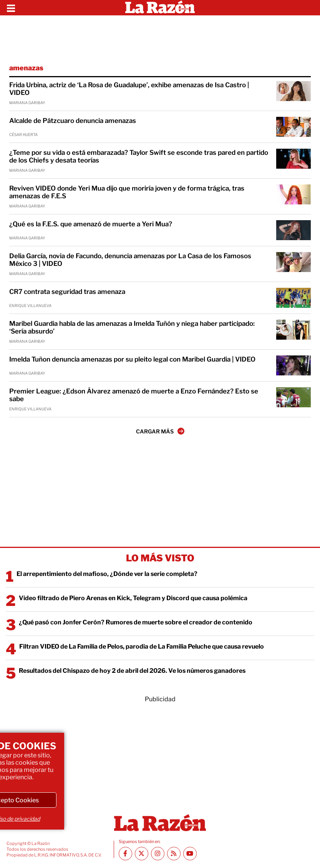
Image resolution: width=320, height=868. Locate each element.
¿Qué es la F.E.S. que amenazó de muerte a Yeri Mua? (91, 224)
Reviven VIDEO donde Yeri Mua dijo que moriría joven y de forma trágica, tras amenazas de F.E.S (127, 192)
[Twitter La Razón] (142, 854)
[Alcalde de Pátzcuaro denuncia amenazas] (293, 127)
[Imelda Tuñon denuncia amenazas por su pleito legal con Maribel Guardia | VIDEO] (293, 365)
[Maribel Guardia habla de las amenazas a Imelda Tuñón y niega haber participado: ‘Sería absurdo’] (293, 330)
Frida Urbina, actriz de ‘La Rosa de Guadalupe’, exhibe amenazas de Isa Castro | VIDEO (129, 89)
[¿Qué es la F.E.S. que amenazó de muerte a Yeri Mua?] (293, 230)
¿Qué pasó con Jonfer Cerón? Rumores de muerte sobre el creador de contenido (136, 622)
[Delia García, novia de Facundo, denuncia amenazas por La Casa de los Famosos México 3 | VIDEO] (293, 262)
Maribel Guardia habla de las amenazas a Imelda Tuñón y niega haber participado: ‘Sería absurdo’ (132, 327)
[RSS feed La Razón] (174, 854)
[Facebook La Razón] (125, 854)
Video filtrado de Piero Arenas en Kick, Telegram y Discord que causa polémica (133, 598)
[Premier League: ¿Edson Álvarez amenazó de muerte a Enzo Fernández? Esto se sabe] (293, 397)
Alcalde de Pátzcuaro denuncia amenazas (73, 121)
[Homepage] (160, 8)
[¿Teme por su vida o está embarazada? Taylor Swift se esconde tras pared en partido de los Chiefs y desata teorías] (293, 159)
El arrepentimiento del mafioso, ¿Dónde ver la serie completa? (107, 574)
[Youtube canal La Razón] (190, 854)
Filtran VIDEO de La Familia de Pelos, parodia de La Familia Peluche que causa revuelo (142, 646)
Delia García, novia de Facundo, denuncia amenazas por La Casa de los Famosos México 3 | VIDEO (130, 260)
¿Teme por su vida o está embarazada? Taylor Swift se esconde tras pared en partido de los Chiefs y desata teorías (139, 156)
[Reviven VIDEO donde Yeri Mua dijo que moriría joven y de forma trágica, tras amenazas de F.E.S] (293, 194)
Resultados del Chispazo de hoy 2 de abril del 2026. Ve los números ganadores (132, 671)
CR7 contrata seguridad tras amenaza (67, 292)
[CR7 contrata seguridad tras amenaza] (293, 298)
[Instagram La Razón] (158, 854)
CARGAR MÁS (160, 431)
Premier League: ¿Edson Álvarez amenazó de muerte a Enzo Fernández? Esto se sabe (134, 395)
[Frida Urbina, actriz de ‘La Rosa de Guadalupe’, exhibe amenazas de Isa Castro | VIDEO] (293, 91)
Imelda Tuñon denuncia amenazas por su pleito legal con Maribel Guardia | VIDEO (132, 359)
